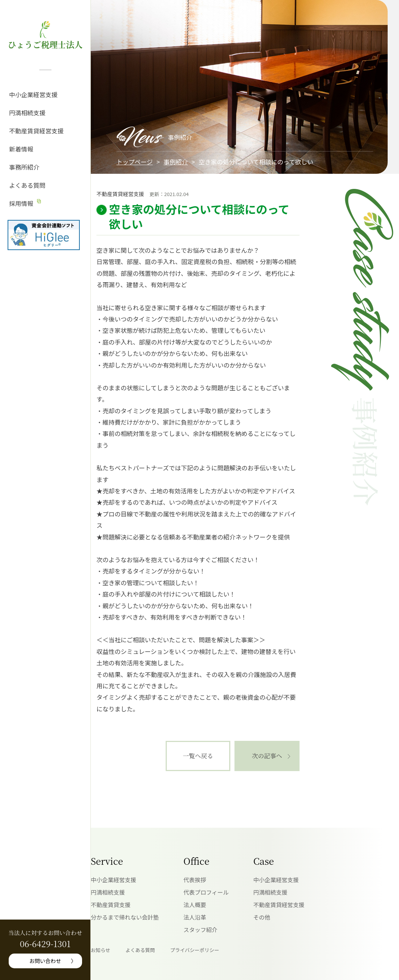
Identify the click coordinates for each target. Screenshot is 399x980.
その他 (262, 917)
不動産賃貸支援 (111, 905)
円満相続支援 (27, 113)
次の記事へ (267, 756)
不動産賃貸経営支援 (36, 131)
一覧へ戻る (198, 756)
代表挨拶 (195, 880)
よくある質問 (27, 185)
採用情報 (21, 203)
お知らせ (101, 950)
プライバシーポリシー (195, 950)
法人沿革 (195, 917)
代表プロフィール (206, 892)
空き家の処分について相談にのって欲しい (199, 216)
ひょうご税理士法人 (45, 44)
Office (196, 861)
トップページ (135, 162)
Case (264, 861)
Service (107, 861)
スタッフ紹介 (200, 930)
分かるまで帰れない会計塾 (125, 917)
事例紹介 (176, 162)
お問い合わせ (45, 961)
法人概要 (195, 905)
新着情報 (21, 149)
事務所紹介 (24, 167)
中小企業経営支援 (33, 94)
